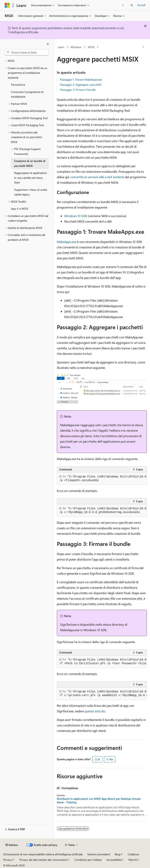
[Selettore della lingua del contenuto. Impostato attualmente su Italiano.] (12, 845)
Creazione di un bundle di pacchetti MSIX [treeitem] (30, 163)
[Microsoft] (7, 5)
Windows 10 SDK (76, 216)
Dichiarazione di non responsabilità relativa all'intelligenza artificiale (43, 854)
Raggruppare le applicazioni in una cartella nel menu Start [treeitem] (30, 178)
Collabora (133, 854)
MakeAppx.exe (67, 242)
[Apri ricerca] (132, 5)
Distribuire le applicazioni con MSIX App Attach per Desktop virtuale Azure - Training (99, 801)
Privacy (7, 860)
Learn (61, 47)
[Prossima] (123, 5)
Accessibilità (114, 860)
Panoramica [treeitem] (18, 85)
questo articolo (95, 711)
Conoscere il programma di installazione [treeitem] (27, 94)
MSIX (91, 47)
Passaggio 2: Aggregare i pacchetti (81, 85)
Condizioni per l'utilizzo (88, 860)
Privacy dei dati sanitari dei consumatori (43, 860)
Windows (76, 47)
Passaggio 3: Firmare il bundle (78, 90)
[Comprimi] (48, 44)
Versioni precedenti (99, 854)
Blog (117, 854)
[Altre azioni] (143, 47)
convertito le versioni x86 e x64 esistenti (97, 177)
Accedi (141, 5)
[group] (102, 479)
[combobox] (27, 52)
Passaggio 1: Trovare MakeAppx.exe (81, 80)
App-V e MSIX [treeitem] (20, 209)
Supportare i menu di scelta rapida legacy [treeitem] (31, 192)
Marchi (133, 860)
